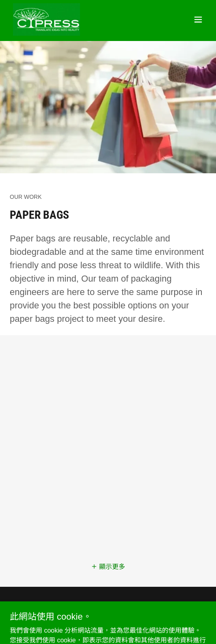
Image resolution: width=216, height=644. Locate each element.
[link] (46, 19)
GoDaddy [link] (119, 625)
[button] (198, 19)
